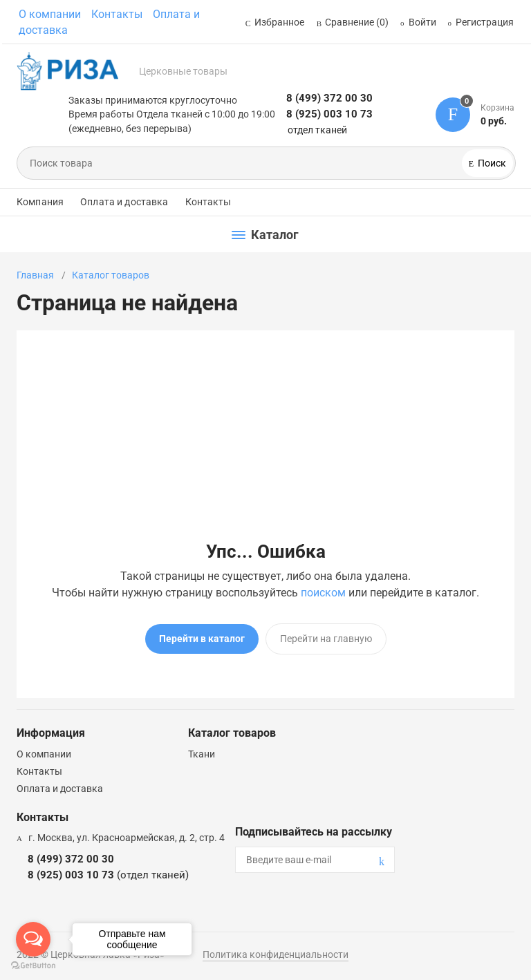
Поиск (491, 163)
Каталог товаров (111, 275)
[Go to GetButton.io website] (33, 966)
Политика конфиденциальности (276, 954)
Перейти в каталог (202, 639)
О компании (50, 14)
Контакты (117, 14)
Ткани (202, 754)
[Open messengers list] (33, 939)
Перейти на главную (326, 639)
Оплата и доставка (124, 202)
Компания (40, 202)
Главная (35, 275)
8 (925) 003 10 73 (329, 114)
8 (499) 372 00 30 (329, 98)
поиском (323, 593)
